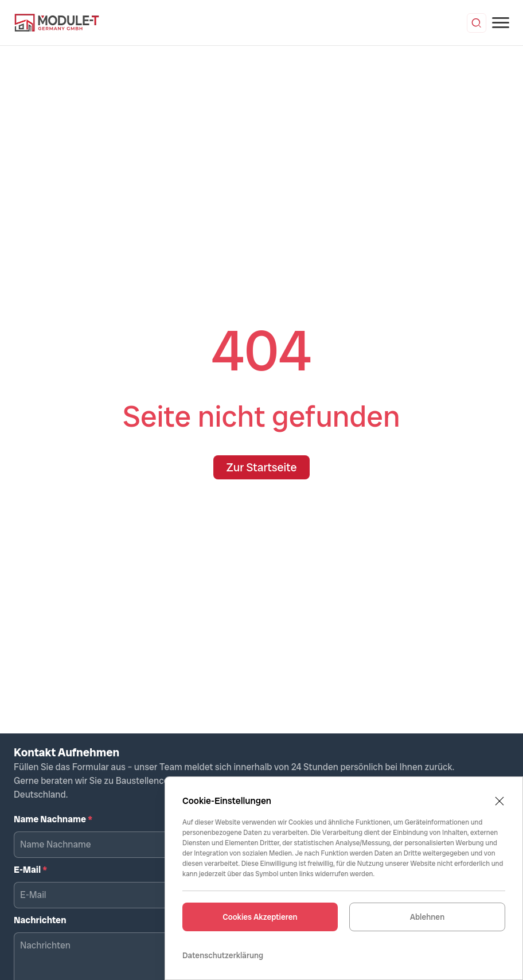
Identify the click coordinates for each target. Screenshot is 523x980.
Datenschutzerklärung (223, 955)
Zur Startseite (261, 467)
